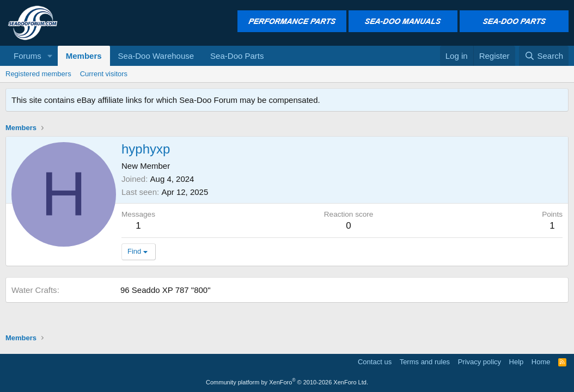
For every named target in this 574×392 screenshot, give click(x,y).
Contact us (375, 362)
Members (84, 56)
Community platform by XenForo (287, 382)
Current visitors (104, 74)
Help (517, 362)
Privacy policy (480, 362)
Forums (28, 56)
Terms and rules (425, 362)
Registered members (38, 74)
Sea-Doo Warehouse (156, 56)
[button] (50, 56)
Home (541, 362)
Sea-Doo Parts (237, 56)
